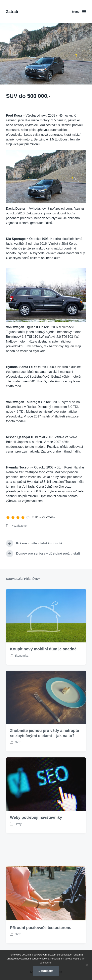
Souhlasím (46, 971)
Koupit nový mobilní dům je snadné (43, 666)
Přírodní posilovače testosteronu (41, 944)
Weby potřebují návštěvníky (36, 834)
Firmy (18, 841)
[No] (87, 965)
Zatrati (12, 12)
